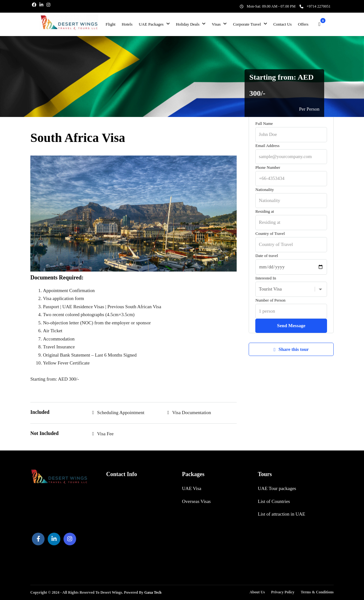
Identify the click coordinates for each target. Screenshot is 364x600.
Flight (110, 24)
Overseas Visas (196, 501)
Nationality (291, 195)
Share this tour (291, 349)
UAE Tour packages (277, 488)
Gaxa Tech (152, 592)
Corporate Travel (247, 24)
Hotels (127, 24)
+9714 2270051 (315, 6)
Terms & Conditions (317, 592)
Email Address (291, 151)
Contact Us (282, 24)
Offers (303, 24)
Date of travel (291, 261)
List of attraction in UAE (282, 514)
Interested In (291, 284)
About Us (257, 592)
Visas (216, 24)
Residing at (291, 217)
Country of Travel (291, 239)
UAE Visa (192, 488)
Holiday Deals (188, 24)
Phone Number (291, 173)
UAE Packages (151, 24)
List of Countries (274, 501)
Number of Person (291, 306)
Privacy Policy (283, 592)
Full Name (291, 129)
